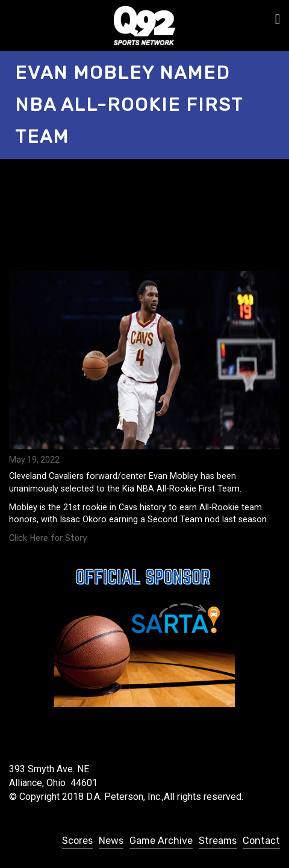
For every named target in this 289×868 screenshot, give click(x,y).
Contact (261, 841)
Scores (77, 841)
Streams (218, 841)
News (111, 841)
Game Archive (161, 841)
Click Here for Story (48, 538)
